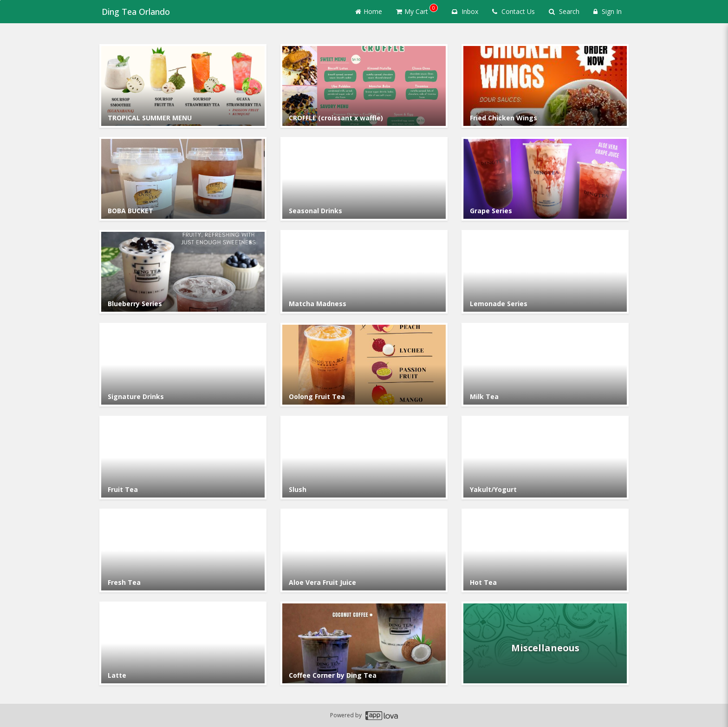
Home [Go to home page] (369, 11)
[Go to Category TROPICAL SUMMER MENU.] (183, 86)
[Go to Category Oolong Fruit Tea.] (364, 365)
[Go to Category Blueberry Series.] (183, 272)
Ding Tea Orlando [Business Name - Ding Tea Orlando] (133, 12)
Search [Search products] (564, 11)
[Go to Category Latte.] (183, 643)
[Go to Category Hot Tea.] (545, 550)
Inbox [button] (465, 11)
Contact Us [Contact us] (513, 11)
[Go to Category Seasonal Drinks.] (364, 179)
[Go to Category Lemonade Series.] (545, 272)
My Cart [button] (417, 10)
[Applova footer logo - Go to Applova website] (382, 716)
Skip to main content (0, 0)
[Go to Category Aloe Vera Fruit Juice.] (364, 550)
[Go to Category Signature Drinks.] (183, 365)
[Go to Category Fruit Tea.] (183, 458)
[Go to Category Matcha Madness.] (364, 272)
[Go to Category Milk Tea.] (545, 365)
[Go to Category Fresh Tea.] (183, 550)
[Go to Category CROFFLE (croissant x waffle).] (364, 86)
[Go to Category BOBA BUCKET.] (183, 179)
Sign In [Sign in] (608, 11)
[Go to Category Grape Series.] (545, 179)
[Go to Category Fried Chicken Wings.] (545, 86)
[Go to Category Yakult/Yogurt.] (545, 458)
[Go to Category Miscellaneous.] (545, 643)
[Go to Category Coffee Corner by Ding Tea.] (364, 643)
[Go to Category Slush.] (364, 458)
